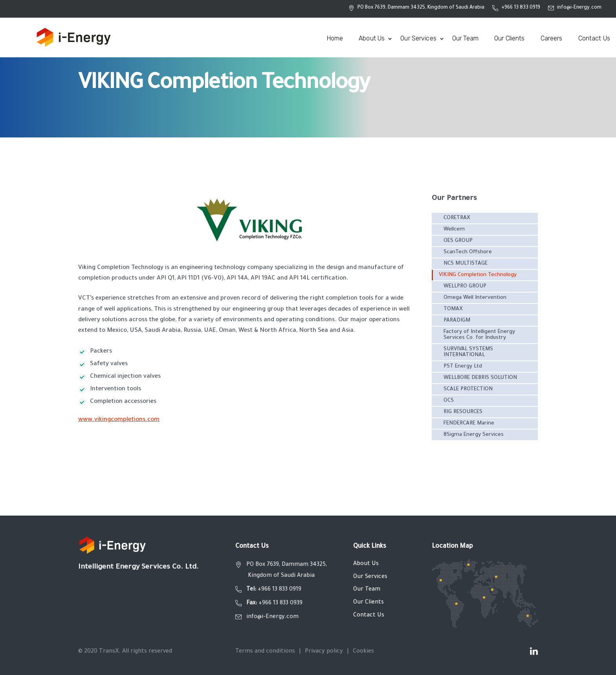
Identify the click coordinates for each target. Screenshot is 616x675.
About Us (366, 564)
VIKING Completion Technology (478, 275)
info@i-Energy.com (579, 8)
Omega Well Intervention (475, 298)
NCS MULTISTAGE (466, 264)
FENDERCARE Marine (469, 423)
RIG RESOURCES (463, 412)
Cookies (363, 652)
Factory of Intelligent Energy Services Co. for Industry (479, 335)
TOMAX (453, 309)
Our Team (367, 590)
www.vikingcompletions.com (119, 420)
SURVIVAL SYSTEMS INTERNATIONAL (468, 352)
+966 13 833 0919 (521, 8)
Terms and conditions (265, 652)
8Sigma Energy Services (474, 435)
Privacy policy (324, 652)
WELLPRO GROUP (465, 286)
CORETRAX (457, 218)
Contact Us (369, 616)
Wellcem (454, 230)
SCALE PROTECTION (468, 389)
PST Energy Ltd (463, 367)
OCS (449, 401)
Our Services (370, 577)
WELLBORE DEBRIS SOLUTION (480, 378)
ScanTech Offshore (468, 252)
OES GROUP (458, 241)
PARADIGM (457, 321)
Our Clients (368, 603)
